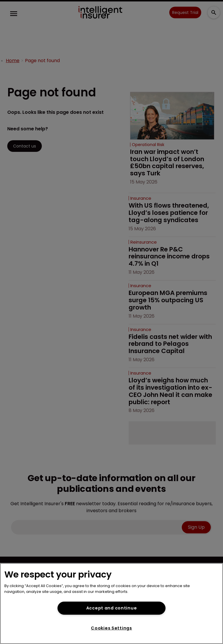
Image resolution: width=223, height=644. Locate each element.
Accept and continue (112, 608)
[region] (111, 603)
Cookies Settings (111, 628)
